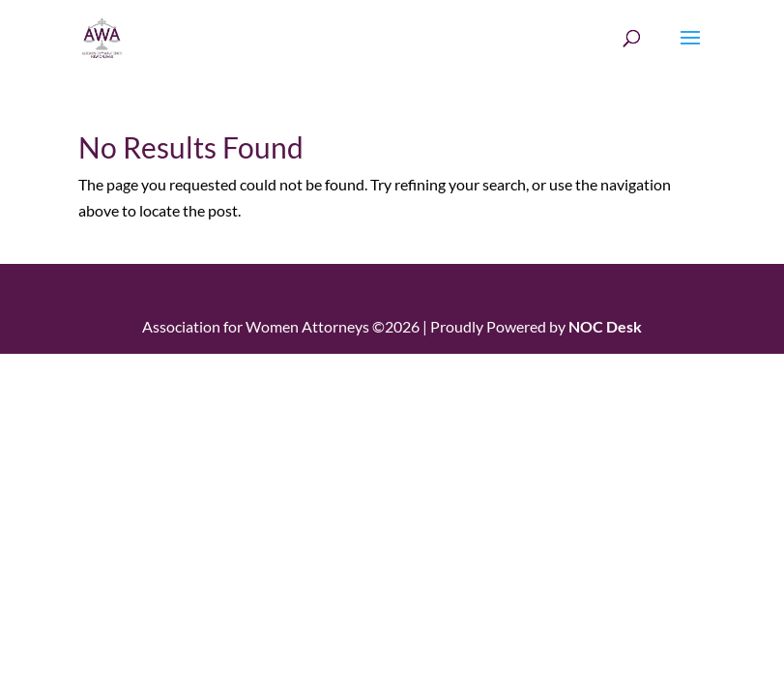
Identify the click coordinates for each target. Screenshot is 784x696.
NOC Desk (605, 326)
